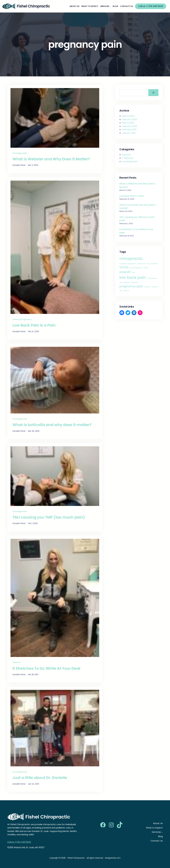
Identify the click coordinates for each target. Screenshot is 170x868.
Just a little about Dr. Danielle (40, 778)
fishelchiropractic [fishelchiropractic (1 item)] (136, 268)
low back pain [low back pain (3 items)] (133, 277)
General (16, 319)
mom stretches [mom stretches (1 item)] (125, 283)
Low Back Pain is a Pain (34, 325)
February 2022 (130, 126)
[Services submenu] (110, 6)
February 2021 (129, 130)
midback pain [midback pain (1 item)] (152, 278)
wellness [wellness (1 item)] (126, 291)
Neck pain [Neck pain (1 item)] (135, 283)
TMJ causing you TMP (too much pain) (49, 517)
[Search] (153, 93)
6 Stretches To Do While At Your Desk (47, 669)
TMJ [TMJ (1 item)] (121, 291)
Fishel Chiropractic (48, 817)
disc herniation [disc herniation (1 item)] (152, 264)
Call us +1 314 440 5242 (151, 6)
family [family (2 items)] (124, 267)
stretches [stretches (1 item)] (154, 287)
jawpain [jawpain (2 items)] (125, 272)
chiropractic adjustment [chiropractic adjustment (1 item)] (128, 264)
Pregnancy (26, 319)
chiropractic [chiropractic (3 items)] (131, 258)
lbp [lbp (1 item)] (134, 272)
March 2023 (128, 116)
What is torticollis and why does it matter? (52, 425)
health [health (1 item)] (146, 268)
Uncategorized (20, 153)
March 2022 (128, 123)
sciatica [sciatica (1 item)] (147, 287)
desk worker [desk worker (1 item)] (142, 264)
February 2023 (130, 119)
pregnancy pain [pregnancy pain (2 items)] (131, 286)
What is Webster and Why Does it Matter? (51, 159)
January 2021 (129, 133)
